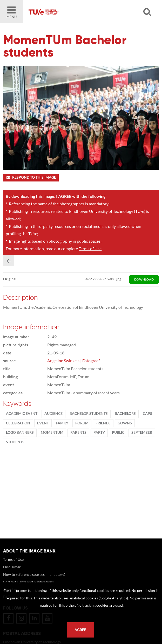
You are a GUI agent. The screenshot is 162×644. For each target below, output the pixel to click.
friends (103, 423)
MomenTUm (52, 432)
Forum (82, 423)
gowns (125, 423)
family (62, 423)
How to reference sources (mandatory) (34, 574)
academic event (22, 414)
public (118, 432)
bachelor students (89, 414)
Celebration (18, 423)
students (15, 442)
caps (147, 414)
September (142, 432)
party (99, 432)
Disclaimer (12, 567)
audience (53, 414)
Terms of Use (90, 248)
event (43, 423)
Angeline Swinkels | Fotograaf (73, 360)
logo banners (20, 432)
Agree (80, 630)
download (144, 279)
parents (78, 432)
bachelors (125, 414)
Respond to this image (31, 177)
